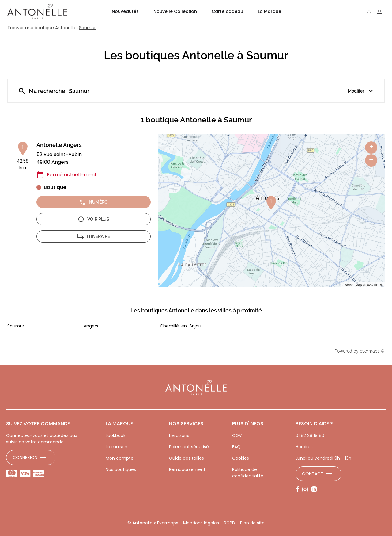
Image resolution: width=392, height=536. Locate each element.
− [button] (371, 160)
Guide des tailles (187, 458)
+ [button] (371, 147)
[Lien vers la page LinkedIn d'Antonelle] (316, 490)
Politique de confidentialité (248, 473)
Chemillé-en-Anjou (181, 326)
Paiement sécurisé (189, 447)
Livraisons (179, 435)
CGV (237, 435)
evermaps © (372, 351)
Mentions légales (201, 523)
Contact (313, 474)
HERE (378, 285)
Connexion (25, 458)
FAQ (236, 447)
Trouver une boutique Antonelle (41, 28)
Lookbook (116, 435)
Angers (91, 326)
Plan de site (252, 523)
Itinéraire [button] (94, 237)
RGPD (230, 523)
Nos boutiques (121, 469)
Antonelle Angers (59, 145)
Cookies (241, 458)
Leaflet (347, 285)
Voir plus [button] (94, 219)
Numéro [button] (94, 202)
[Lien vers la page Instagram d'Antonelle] (307, 490)
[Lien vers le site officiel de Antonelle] (37, 12)
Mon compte (120, 458)
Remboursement (187, 469)
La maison (117, 447)
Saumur (87, 28)
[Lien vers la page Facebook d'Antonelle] (299, 490)
